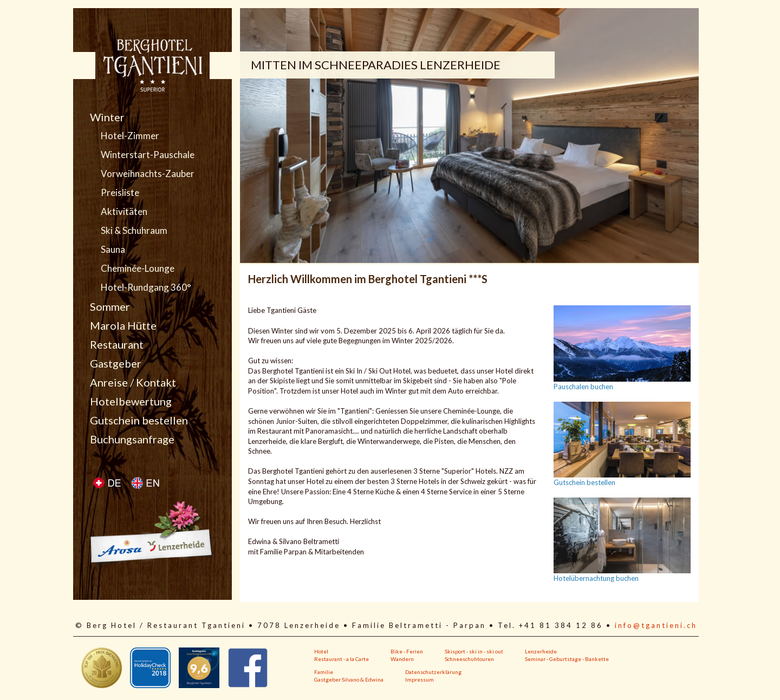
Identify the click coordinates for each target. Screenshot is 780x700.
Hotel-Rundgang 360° (146, 287)
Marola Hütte (123, 325)
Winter (107, 117)
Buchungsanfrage (132, 439)
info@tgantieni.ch (656, 625)
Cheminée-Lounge (138, 269)
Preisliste (120, 193)
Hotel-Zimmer (130, 136)
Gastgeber (116, 363)
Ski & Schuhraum (134, 231)
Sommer (110, 306)
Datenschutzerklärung (433, 672)
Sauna (113, 250)
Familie (324, 672)
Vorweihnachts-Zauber (148, 174)
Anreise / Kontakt (133, 382)
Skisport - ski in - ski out (474, 651)
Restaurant (117, 344)
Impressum (420, 679)
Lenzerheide (541, 651)
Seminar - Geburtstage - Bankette (567, 659)
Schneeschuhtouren (469, 659)
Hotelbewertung (131, 401)
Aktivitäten (124, 212)
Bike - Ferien (407, 651)
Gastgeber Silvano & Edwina (349, 679)
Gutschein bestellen (139, 420)
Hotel (321, 651)
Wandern (402, 659)
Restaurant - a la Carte (342, 659)
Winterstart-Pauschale (148, 155)
